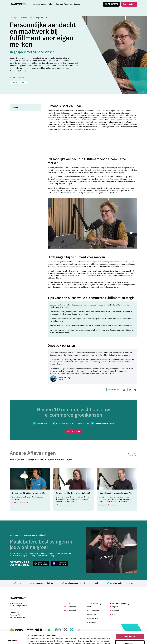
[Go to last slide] (129, 454)
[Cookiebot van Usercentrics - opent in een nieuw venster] (13, 640)
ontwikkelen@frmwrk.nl (19, 606)
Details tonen (32, 640)
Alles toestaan (130, 625)
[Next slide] (134, 454)
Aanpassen (130, 632)
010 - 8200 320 (16, 603)
